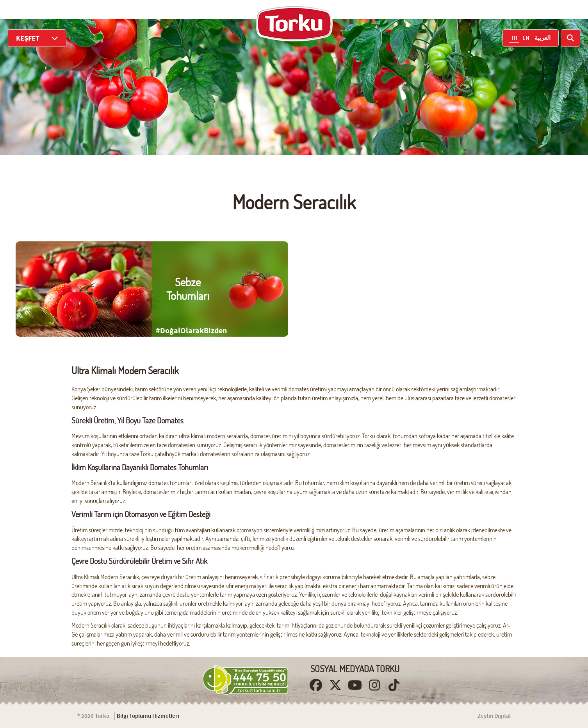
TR (514, 38)
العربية (543, 38)
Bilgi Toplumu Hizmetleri (148, 716)
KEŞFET (37, 38)
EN (526, 38)
